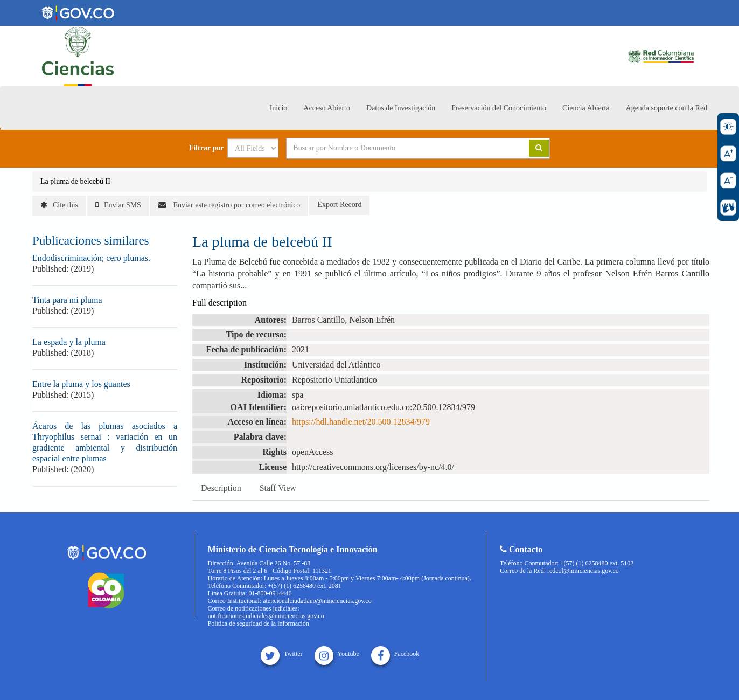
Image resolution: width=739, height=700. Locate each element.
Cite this (59, 205)
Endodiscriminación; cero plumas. (91, 258)
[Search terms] (394, 148)
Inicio (279, 108)
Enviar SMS (118, 205)
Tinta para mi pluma (67, 300)
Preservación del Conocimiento (499, 108)
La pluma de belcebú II (75, 181)
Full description (219, 303)
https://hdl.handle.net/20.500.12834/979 (361, 422)
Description (221, 488)
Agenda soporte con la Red (667, 108)
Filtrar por (207, 148)
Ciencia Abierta (586, 108)
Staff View (278, 488)
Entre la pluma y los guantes (81, 384)
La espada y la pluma (69, 342)
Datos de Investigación (401, 108)
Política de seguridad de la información (259, 623)
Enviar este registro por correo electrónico (229, 205)
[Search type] (253, 148)
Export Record (339, 205)
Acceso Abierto (327, 108)
